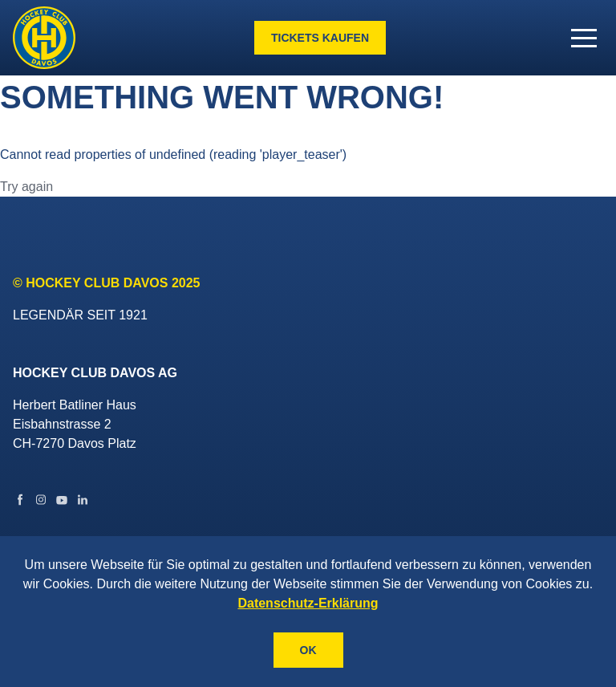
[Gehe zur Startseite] (44, 38)
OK (308, 650)
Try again (26, 187)
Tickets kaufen (320, 38)
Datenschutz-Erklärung (308, 603)
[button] (584, 38)
